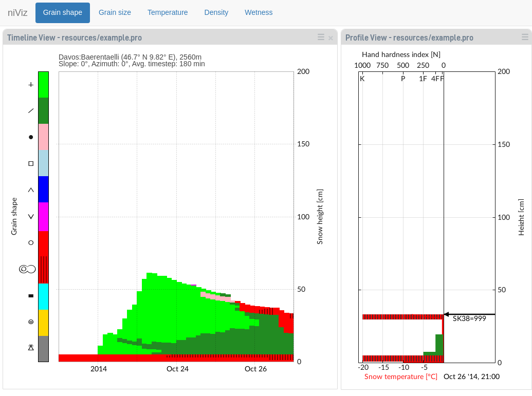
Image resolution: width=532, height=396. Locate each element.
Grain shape (63, 12)
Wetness (259, 12)
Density (217, 12)
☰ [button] (321, 37)
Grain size (115, 12)
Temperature (168, 12)
